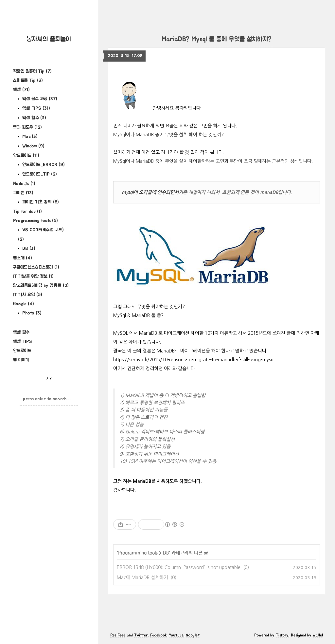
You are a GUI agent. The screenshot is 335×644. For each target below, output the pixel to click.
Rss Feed (118, 635)
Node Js (24, 184)
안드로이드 (26, 156)
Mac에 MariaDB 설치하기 (142, 578)
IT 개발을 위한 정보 (33, 276)
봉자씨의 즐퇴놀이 (49, 39)
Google (24, 304)
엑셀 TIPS (35, 108)
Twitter (141, 635)
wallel (318, 635)
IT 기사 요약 (28, 295)
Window (33, 146)
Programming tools (35, 221)
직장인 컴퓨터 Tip (32, 71)
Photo (31, 313)
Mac (29, 137)
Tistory (282, 635)
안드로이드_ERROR (43, 165)
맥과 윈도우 (27, 127)
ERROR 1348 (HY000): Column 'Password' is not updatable (179, 567)
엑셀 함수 (34, 118)
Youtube (176, 635)
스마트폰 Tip (28, 81)
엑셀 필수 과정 (39, 99)
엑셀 (21, 90)
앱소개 (23, 258)
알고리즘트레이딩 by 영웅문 (41, 286)
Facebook (158, 635)
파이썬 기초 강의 (40, 202)
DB (28, 249)
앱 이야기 (21, 360)
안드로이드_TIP (39, 174)
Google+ (193, 635)
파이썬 (23, 193)
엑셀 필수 (21, 332)
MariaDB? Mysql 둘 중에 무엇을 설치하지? (217, 39)
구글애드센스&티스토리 (36, 267)
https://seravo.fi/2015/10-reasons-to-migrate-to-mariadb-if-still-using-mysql (194, 360)
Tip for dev (27, 212)
